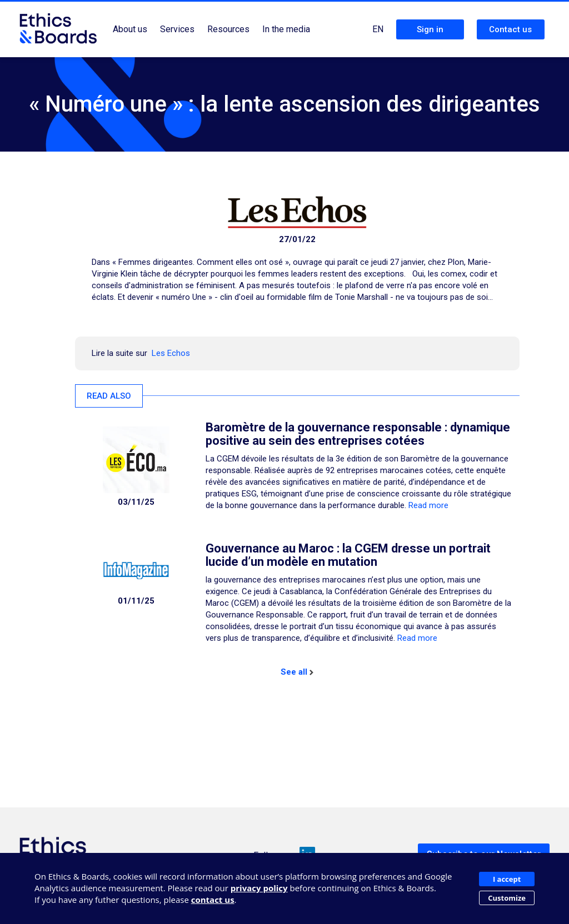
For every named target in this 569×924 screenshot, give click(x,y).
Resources (228, 29)
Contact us (510, 29)
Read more (428, 505)
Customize (507, 898)
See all (297, 672)
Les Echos (171, 353)
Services (177, 29)
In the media (286, 29)
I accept (507, 879)
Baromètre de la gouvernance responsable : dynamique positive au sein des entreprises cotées (358, 434)
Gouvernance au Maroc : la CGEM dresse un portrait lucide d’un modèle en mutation (348, 555)
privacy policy (259, 888)
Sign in (430, 29)
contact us (213, 900)
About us (130, 29)
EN (378, 29)
